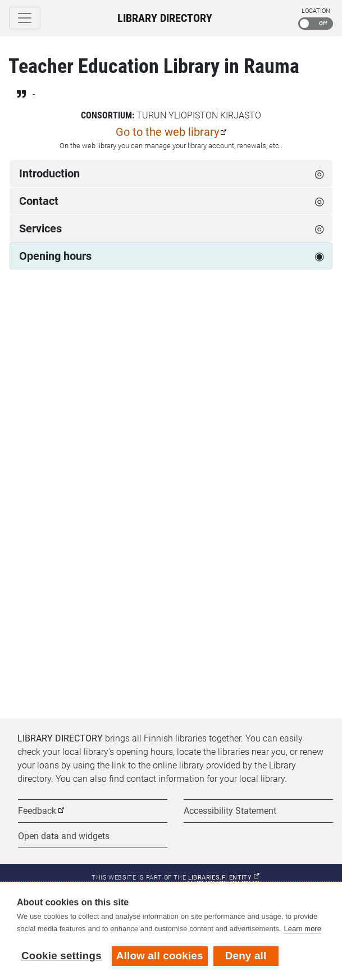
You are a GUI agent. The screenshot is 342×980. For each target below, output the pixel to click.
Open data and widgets (64, 836)
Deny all (246, 956)
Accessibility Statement (230, 811)
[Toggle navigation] (25, 18)
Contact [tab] (39, 201)
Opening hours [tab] (55, 256)
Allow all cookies (160, 956)
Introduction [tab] (49, 173)
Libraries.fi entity (224, 878)
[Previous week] (21, 319)
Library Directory (165, 18)
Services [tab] (40, 228)
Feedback (37, 811)
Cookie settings (61, 956)
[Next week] (321, 319)
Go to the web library (167, 132)
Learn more (302, 929)
